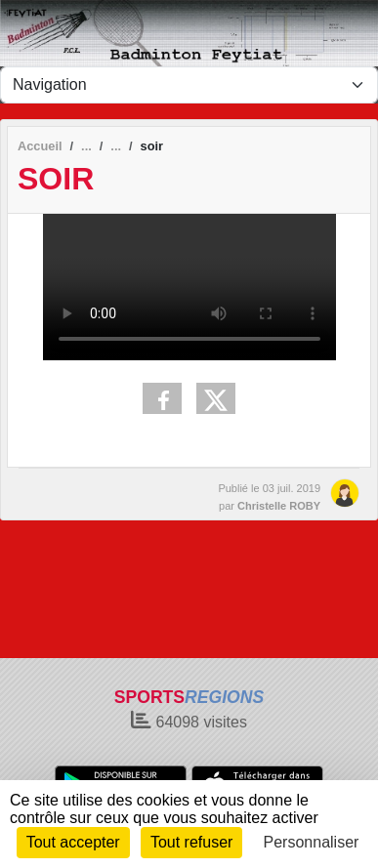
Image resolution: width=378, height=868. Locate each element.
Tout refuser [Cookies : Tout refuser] (191, 842)
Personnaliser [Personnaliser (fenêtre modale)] (312, 842)
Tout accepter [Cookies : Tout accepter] (73, 842)
